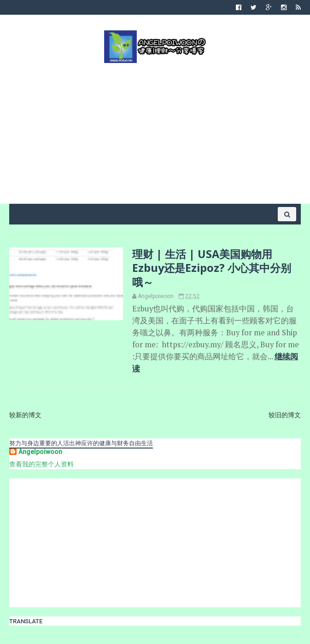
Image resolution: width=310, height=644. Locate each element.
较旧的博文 (285, 415)
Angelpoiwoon (40, 452)
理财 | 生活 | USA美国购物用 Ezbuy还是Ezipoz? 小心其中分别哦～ (212, 268)
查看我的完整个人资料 (41, 464)
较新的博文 (25, 415)
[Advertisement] (155, 132)
